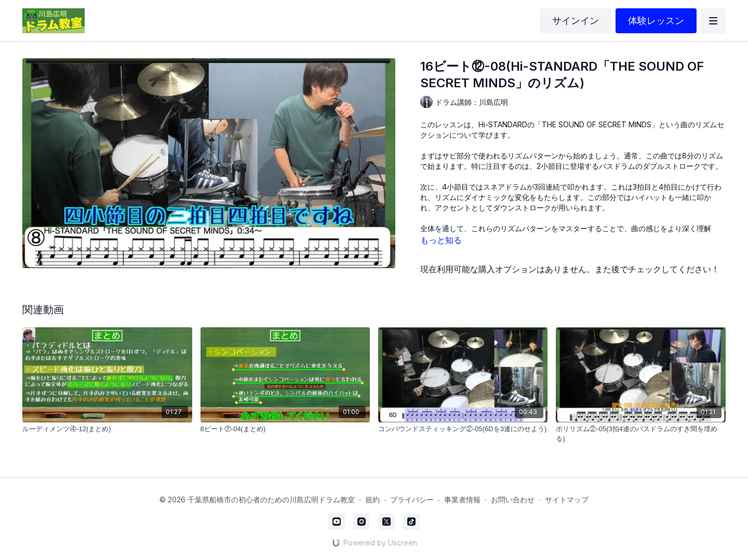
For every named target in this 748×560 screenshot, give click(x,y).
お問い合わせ (513, 499)
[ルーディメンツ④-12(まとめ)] (107, 429)
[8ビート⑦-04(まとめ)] (285, 429)
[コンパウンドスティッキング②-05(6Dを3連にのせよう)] (463, 429)
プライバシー (412, 499)
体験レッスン (656, 21)
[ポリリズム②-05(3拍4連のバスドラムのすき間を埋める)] (640, 434)
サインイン (576, 21)
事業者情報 (462, 499)
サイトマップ (567, 499)
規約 (372, 499)
